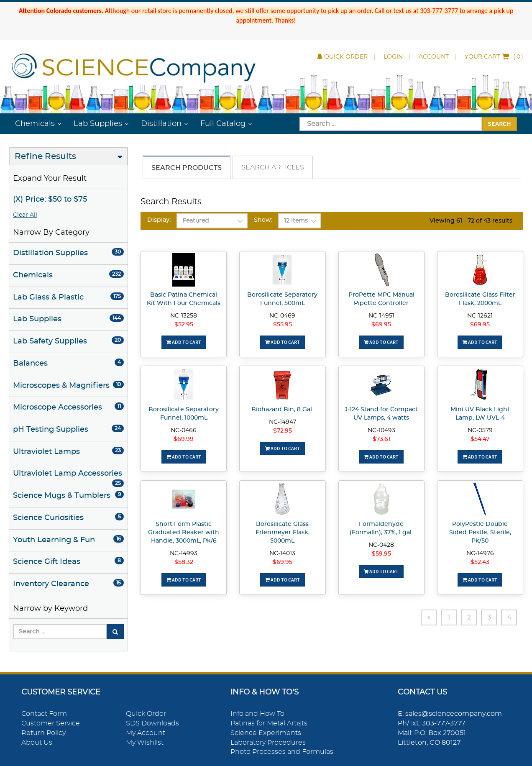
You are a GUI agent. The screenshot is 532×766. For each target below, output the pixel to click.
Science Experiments (266, 733)
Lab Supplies (98, 124)
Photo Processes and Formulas (282, 752)
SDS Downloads (152, 723)
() (494, 57)
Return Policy (43, 733)
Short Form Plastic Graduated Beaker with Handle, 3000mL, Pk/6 (184, 533)
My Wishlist (145, 743)
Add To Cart (184, 342)
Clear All (25, 215)
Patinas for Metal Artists (269, 723)
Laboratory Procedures (268, 743)
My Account (146, 733)
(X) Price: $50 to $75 (50, 200)
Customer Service (51, 723)
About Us (37, 743)
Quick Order (342, 57)
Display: (159, 220)
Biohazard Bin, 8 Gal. (282, 410)
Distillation (161, 124)
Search (499, 123)
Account (434, 57)
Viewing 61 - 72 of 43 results (471, 221)
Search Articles (273, 167)
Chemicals (35, 124)
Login (393, 57)
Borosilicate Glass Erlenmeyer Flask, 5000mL (283, 533)
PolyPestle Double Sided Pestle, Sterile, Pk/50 (480, 533)
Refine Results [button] (45, 156)
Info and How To (257, 714)
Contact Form (44, 714)
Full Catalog (223, 124)
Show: (263, 220)
